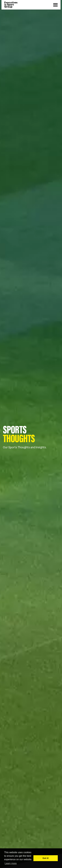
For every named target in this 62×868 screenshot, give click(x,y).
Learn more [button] (11, 863)
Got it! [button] (46, 858)
